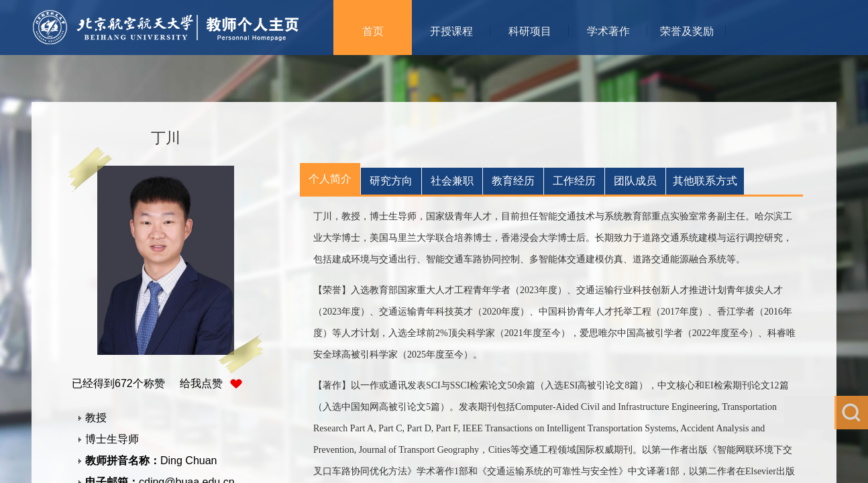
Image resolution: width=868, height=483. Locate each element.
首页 (373, 31)
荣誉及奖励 (687, 31)
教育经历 (513, 181)
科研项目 (530, 31)
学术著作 (608, 31)
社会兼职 (452, 181)
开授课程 (451, 31)
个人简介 (330, 179)
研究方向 (391, 181)
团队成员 (635, 181)
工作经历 (574, 181)
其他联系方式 (705, 181)
